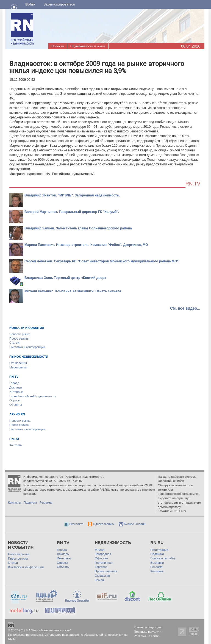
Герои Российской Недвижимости (33, 396)
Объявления (18, 363)
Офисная (101, 558)
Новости (58, 46)
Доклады (16, 387)
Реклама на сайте (146, 636)
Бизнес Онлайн (132, 524)
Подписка (30, 503)
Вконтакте (74, 524)
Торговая (101, 567)
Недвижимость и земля (88, 46)
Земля (99, 580)
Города (14, 383)
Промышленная (106, 571)
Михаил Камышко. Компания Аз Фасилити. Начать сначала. (73, 291)
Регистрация (159, 550)
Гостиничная (104, 563)
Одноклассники (101, 524)
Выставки (157, 563)
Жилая (100, 550)
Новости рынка (20, 334)
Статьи (14, 343)
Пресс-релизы (19, 338)
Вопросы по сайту (163, 558)
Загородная (103, 554)
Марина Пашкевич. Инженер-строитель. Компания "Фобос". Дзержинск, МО (86, 245)
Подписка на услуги (148, 632)
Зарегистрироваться (59, 4)
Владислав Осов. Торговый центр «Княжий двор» (65, 278)
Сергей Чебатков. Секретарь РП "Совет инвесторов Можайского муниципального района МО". (102, 261)
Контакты (16, 445)
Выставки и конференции (27, 347)
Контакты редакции (147, 627)
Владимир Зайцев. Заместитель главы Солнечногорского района (78, 228)
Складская (102, 576)
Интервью (16, 392)
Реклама (46, 503)
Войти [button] (30, 4)
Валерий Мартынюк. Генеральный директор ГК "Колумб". (72, 212)
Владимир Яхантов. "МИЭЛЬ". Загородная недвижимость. (72, 195)
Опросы (15, 400)
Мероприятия (19, 367)
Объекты (16, 405)
